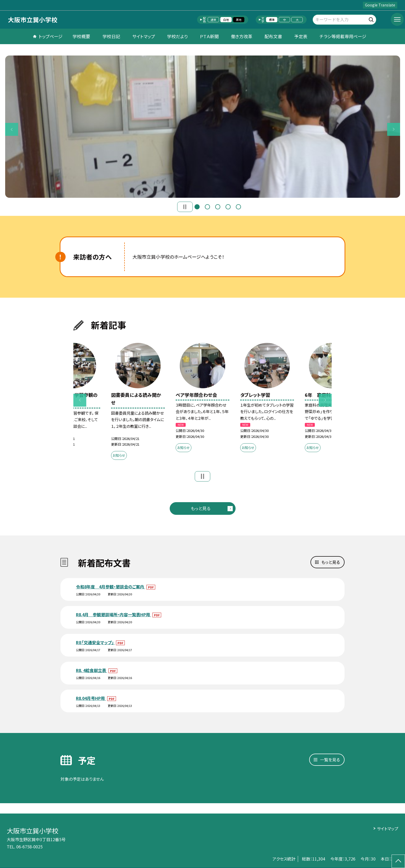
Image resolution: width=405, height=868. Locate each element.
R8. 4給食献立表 (92, 670)
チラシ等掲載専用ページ (343, 36)
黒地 (239, 20)
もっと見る (201, 508)
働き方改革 (242, 36)
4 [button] (228, 207)
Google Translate (380, 5)
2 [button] (207, 207)
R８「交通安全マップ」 (95, 642)
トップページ (51, 36)
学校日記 (111, 36)
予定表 (301, 36)
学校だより (177, 36)
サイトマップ (144, 36)
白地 (226, 20)
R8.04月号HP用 (91, 698)
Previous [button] (12, 129)
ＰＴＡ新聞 (209, 36)
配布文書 (273, 36)
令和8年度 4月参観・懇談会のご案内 (111, 587)
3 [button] (218, 207)
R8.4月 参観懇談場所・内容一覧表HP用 (114, 614)
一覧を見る (330, 760)
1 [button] (197, 207)
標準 (272, 20)
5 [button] (238, 207)
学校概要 (81, 36)
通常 (213, 20)
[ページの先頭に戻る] (398, 861)
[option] (203, 127)
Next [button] (394, 129)
